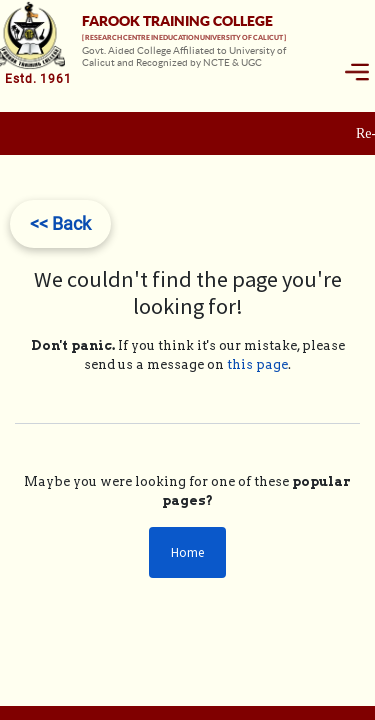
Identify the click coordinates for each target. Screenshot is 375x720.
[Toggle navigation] (357, 72)
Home (187, 552)
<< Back (60, 223)
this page (257, 364)
